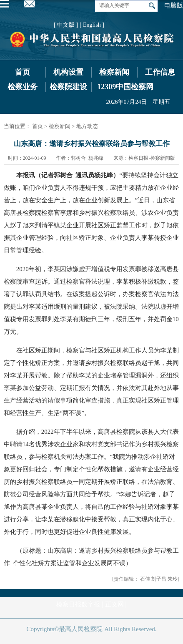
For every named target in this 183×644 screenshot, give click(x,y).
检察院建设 (68, 87)
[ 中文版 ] (66, 25)
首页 (23, 72)
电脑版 (174, 5)
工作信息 (160, 72)
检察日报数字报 (78, 604)
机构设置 (68, 72)
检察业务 (23, 87)
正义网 (114, 604)
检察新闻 (114, 72)
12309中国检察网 (125, 87)
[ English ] (92, 25)
